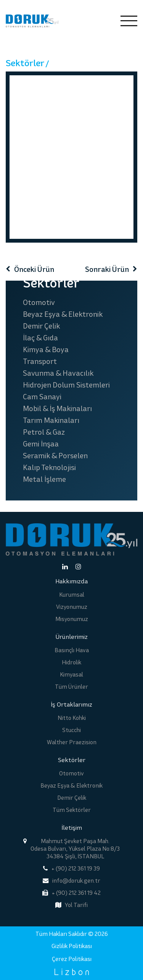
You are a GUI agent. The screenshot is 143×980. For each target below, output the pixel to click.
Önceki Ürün (34, 269)
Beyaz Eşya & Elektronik (63, 314)
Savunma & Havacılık (58, 373)
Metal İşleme (44, 479)
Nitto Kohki (72, 718)
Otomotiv (39, 302)
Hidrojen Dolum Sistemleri (66, 385)
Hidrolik (71, 662)
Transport (40, 361)
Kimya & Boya (46, 349)
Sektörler (25, 63)
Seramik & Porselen (55, 456)
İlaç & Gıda (40, 338)
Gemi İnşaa (41, 444)
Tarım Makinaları (51, 420)
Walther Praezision (72, 742)
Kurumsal (72, 595)
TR (86, 21)
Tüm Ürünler (71, 687)
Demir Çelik (41, 326)
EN (103, 21)
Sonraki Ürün (107, 269)
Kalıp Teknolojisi (49, 467)
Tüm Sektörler (72, 810)
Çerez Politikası (72, 959)
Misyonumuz (72, 619)
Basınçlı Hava (72, 650)
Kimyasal (71, 674)
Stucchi (71, 730)
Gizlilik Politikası (72, 946)
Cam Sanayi (42, 397)
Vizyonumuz (72, 607)
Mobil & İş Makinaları (57, 408)
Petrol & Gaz (44, 432)
